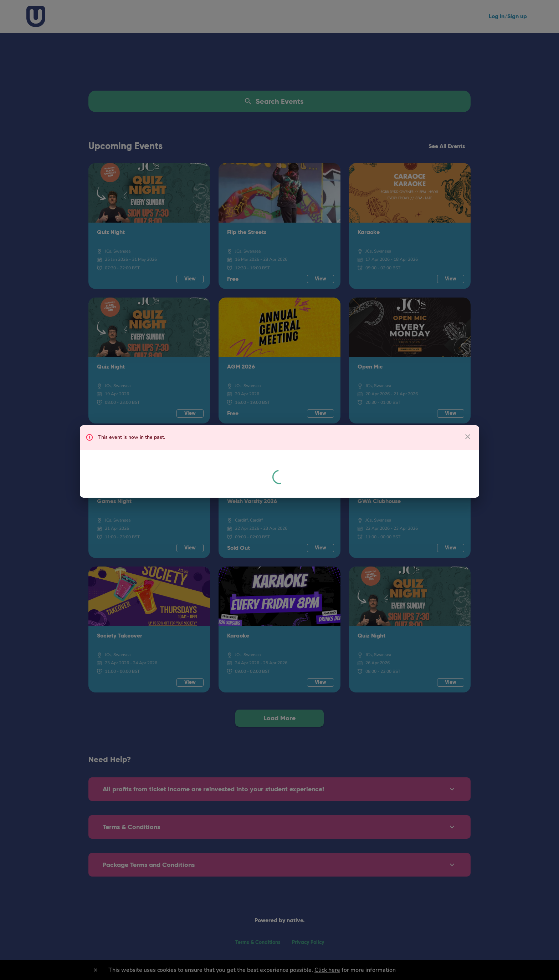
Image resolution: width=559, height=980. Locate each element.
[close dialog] (468, 437)
